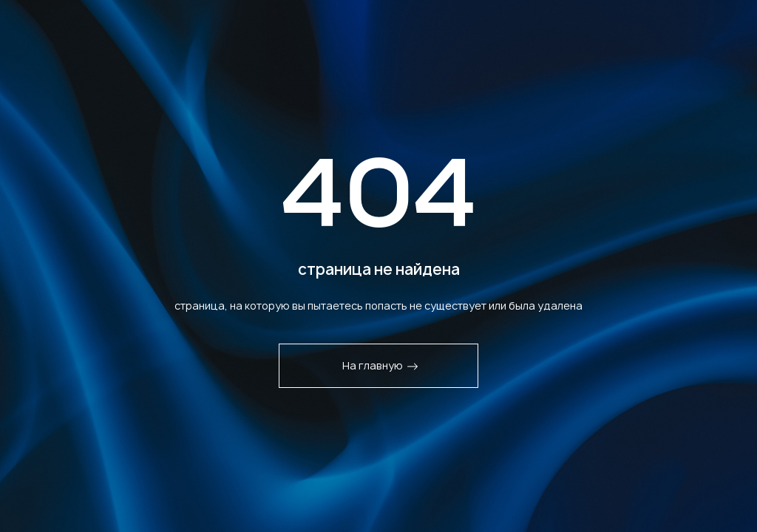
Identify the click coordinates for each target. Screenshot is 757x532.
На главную (380, 365)
